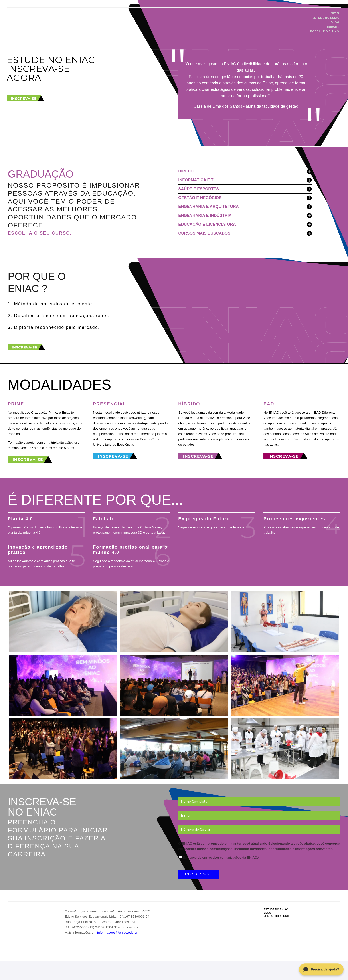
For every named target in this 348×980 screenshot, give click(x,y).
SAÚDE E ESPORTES (245, 189)
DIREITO (245, 171)
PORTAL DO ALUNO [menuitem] (325, 31)
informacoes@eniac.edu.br (117, 932)
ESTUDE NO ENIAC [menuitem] (326, 18)
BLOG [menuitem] (335, 22)
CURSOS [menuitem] (333, 27)
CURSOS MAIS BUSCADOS (245, 233)
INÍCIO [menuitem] (334, 13)
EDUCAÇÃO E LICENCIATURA (245, 224)
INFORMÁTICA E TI (245, 180)
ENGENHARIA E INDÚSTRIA (245, 216)
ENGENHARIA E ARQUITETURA (245, 207)
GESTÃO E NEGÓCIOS (245, 198)
